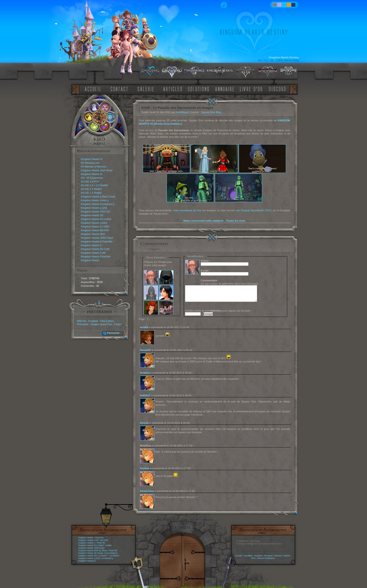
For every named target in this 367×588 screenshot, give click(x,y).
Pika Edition (107, 321)
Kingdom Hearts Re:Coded (91, 545)
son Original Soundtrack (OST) (254, 210)
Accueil (238, 556)
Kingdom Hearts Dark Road (97, 170)
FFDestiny (83, 324)
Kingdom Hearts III (92, 174)
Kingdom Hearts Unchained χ (98, 204)
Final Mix (99, 538)
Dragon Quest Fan (101, 324)
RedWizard (182, 112)
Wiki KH (82, 321)
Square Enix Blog (211, 112)
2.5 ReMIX (114, 556)
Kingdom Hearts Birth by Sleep (93, 551)
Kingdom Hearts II (91, 245)
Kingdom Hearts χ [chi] (94, 208)
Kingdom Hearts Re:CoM (95, 249)
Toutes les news (235, 221)
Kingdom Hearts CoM (93, 253)
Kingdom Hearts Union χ (95, 200)
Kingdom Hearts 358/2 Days (97, 238)
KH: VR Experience (92, 178)
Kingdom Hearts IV (92, 159)
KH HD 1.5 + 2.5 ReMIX (95, 185)
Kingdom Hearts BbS (93, 234)
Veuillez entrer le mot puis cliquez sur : (219, 311)
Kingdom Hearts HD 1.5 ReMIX (93, 556)
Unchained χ (107, 558)
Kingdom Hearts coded (94, 223)
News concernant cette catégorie (203, 221)
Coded (108, 545)
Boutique (268, 556)
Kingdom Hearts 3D (92, 215)
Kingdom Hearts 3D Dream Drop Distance (98, 553)
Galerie (287, 556)
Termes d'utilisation (266, 558)
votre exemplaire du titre (187, 210)
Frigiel (117, 324)
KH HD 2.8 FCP (90, 182)
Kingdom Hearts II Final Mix (97, 242)
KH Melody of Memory (94, 167)
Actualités (248, 556)
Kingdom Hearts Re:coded (96, 219)
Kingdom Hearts (90, 260)
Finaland (93, 321)
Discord (278, 556)
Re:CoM (104, 540)
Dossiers (259, 556)
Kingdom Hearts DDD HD (96, 212)
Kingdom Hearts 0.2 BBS (95, 227)
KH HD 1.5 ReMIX (91, 193)
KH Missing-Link (90, 163)
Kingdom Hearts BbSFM (95, 230)
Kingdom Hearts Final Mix (96, 257)
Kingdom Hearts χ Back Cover (98, 197)
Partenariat (113, 333)
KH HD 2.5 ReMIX (91, 189)
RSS (253, 558)
